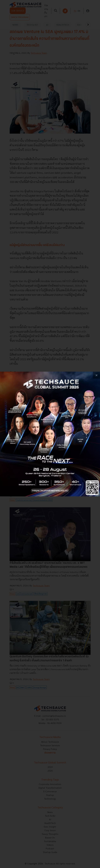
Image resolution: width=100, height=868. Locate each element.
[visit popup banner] (50, 434)
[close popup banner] (96, 375)
